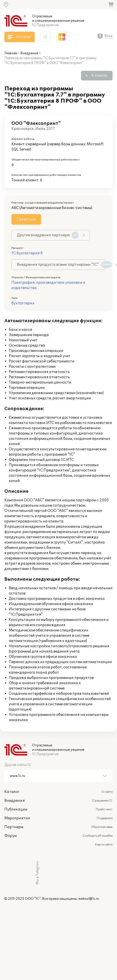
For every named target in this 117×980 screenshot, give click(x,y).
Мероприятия (17, 818)
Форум (11, 836)
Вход (109, 36)
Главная (11, 53)
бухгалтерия (23, 303)
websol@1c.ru (89, 899)
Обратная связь (102, 827)
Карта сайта (104, 845)
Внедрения (29, 53)
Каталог (12, 792)
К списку (99, 76)
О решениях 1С (102, 801)
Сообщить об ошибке (98, 836)
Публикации (16, 809)
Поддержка (105, 818)
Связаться (26, 219)
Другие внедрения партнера (48, 235)
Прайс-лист (104, 809)
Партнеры (14, 827)
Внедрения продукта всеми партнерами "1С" (61, 265)
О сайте (107, 792)
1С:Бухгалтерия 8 (27, 253)
